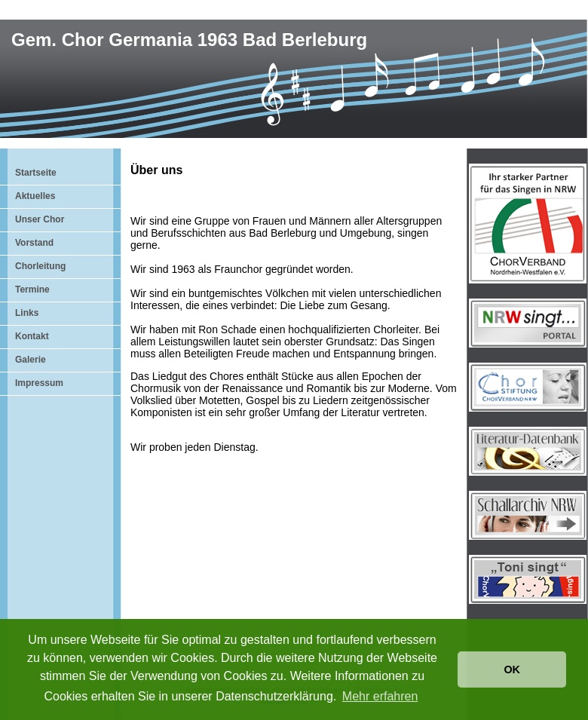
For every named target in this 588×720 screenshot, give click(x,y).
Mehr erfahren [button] (380, 696)
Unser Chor (40, 219)
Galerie (31, 360)
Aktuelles (35, 196)
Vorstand (34, 243)
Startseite (36, 173)
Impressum (39, 383)
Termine (32, 290)
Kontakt (32, 336)
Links (27, 313)
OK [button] (512, 669)
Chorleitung (40, 266)
